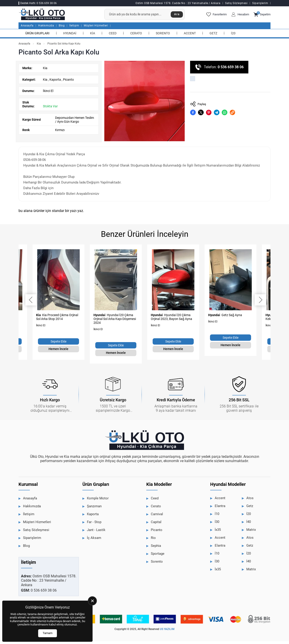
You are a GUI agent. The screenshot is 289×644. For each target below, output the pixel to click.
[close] (92, 601)
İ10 (217, 517)
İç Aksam (94, 541)
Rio (153, 541)
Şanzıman (94, 509)
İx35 (218, 533)
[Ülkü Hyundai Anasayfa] (48, 16)
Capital (156, 525)
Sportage (158, 557)
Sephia (156, 549)
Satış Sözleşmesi (236, 3)
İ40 (249, 525)
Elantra (220, 509)
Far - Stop (94, 525)
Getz (213, 36)
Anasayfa (27, 29)
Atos (250, 501)
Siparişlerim (260, 3)
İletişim (74, 29)
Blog (62, 29)
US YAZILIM (167, 632)
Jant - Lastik (96, 533)
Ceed (113, 36)
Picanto (68, 82)
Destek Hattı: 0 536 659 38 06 (38, 3)
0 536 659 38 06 (231, 70)
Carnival (157, 517)
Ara (176, 16)
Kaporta (56, 82)
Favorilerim (217, 16)
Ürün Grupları (37, 36)
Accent (190, 36)
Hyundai (70, 36)
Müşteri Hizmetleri (96, 29)
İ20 (233, 36)
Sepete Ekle (58, 345)
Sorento (163, 36)
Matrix (251, 533)
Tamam (48, 633)
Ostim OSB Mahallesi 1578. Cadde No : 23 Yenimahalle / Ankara (178, 3)
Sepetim (262, 16)
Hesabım (240, 16)
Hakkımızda (46, 29)
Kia (93, 36)
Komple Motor (98, 501)
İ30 (217, 525)
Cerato (136, 36)
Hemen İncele (58, 352)
